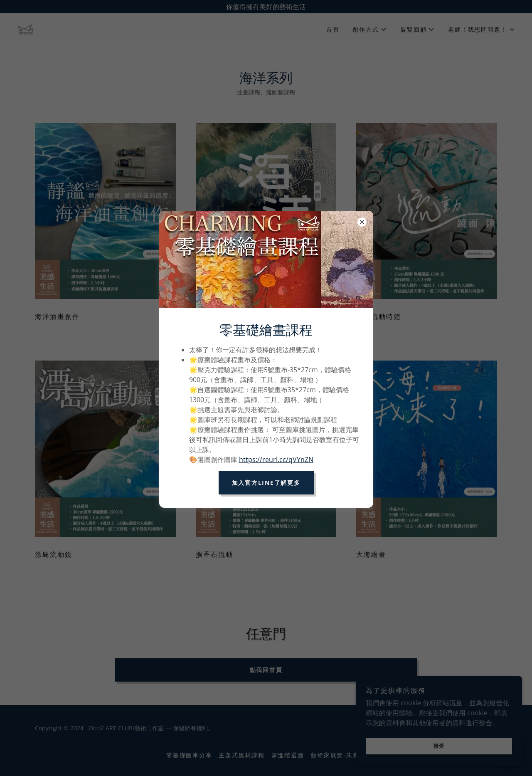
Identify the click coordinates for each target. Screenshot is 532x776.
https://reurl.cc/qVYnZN (276, 460)
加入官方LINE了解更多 (266, 483)
